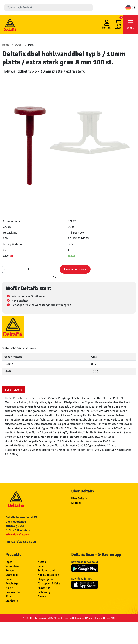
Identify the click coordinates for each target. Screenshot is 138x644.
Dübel (9, 579)
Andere (42, 596)
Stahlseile (12, 601)
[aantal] (28, 269)
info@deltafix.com (17, 535)
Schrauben (12, 566)
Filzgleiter (44, 588)
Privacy (90, 618)
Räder (9, 596)
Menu (131, 25)
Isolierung (44, 592)
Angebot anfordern (75, 269)
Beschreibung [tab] (13, 390)
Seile (41, 566)
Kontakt (76, 503)
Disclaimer (80, 618)
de (130, 7)
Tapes (9, 562)
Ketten (42, 562)
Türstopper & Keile (49, 583)
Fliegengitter (45, 579)
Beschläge (12, 583)
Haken (9, 588)
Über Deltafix (79, 498)
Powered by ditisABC (105, 618)
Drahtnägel (12, 575)
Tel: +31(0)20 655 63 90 (21, 542)
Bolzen (10, 571)
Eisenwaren (13, 592)
